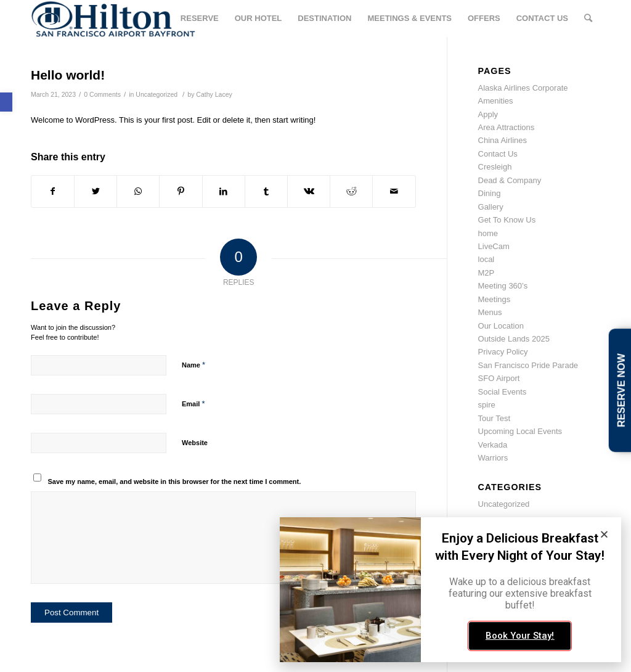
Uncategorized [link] (157, 94)
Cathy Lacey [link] (214, 94)
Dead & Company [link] (510, 180)
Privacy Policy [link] (503, 352)
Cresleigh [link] (495, 167)
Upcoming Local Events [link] (520, 431)
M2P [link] (486, 273)
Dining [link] (490, 193)
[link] (6, 102)
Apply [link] (488, 114)
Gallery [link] (491, 207)
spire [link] (487, 405)
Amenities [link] (496, 101)
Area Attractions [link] (507, 127)
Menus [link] (490, 312)
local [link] (486, 259)
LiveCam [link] (494, 246)
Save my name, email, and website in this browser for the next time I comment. (175, 481)
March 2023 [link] (499, 556)
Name (193, 365)
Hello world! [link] (68, 75)
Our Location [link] (501, 326)
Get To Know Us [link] (507, 220)
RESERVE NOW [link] (621, 390)
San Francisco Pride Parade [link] (528, 365)
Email (193, 404)
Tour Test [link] (495, 418)
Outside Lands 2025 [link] (514, 339)
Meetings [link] (495, 299)
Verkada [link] (493, 445)
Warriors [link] (493, 458)
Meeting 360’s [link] (503, 286)
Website (195, 443)
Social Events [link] (503, 392)
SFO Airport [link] (499, 378)
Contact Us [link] (498, 154)
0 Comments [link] (102, 94)
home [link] (488, 233)
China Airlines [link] (503, 140)
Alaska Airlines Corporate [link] (523, 88)
